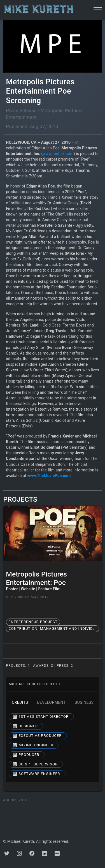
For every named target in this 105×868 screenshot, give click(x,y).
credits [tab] (20, 703)
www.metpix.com (58, 154)
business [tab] (84, 703)
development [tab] (51, 703)
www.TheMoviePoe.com (49, 476)
